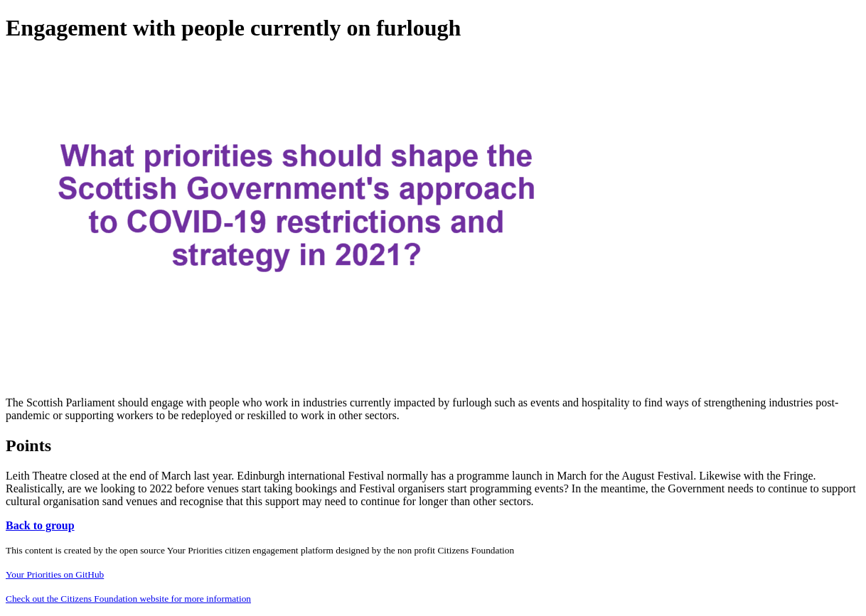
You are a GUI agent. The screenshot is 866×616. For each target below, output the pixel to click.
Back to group (40, 525)
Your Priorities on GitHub (55, 574)
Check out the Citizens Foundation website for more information (128, 599)
